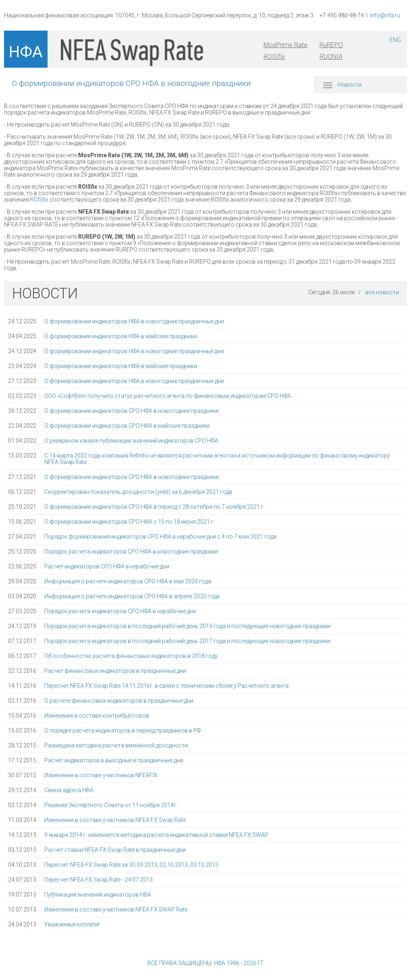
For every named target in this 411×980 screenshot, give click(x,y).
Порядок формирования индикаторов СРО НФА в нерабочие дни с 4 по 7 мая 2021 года (160, 537)
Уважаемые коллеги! (72, 924)
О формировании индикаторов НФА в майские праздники (121, 336)
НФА (26, 52)
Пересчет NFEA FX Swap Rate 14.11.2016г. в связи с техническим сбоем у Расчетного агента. (167, 686)
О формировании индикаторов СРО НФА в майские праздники (127, 426)
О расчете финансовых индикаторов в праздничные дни (119, 701)
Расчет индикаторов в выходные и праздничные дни (114, 760)
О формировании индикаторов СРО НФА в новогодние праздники (132, 411)
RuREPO (331, 45)
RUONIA (331, 57)
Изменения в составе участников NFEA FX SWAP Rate (116, 909)
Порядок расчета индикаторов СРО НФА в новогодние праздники (131, 551)
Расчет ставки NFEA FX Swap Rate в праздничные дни (115, 850)
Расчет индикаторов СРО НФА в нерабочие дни (107, 566)
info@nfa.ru (385, 15)
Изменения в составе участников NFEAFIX (101, 775)
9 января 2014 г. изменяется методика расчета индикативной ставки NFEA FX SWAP (156, 835)
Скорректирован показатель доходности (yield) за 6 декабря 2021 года (138, 492)
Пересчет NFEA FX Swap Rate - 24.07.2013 (99, 880)
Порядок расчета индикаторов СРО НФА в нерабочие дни (120, 611)
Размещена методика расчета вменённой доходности (116, 745)
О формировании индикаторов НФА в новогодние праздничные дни (134, 321)
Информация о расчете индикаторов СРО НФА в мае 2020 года (128, 581)
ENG (395, 40)
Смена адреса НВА (69, 790)
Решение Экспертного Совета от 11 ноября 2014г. (111, 805)
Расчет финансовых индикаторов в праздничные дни (115, 671)
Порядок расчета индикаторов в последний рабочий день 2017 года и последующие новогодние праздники (187, 641)
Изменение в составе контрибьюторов (97, 716)
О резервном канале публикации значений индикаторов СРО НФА (131, 441)
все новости (382, 292)
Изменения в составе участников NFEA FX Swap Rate (115, 820)
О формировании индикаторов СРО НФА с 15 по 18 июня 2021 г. (130, 522)
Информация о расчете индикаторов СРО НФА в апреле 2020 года (132, 596)
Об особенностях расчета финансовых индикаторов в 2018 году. (132, 656)
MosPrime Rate (285, 45)
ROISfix (274, 57)
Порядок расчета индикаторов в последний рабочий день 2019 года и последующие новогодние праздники (187, 626)
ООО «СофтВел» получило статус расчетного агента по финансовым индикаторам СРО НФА (168, 396)
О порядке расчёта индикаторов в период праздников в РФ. (123, 730)
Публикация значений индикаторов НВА (98, 895)
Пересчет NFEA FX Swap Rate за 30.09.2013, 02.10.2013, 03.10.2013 (131, 865)
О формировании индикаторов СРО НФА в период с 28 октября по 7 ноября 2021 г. (155, 507)
